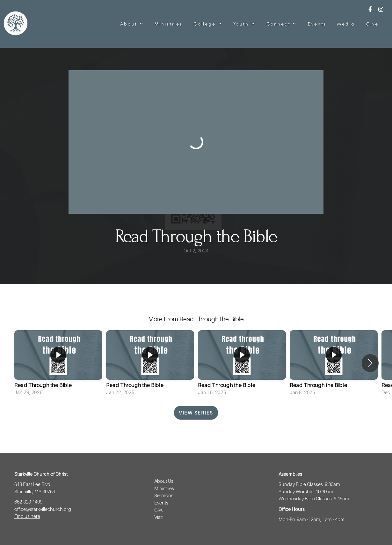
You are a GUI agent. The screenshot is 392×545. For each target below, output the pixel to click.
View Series (196, 413)
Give (372, 24)
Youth (244, 24)
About (132, 24)
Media (346, 24)
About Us (164, 481)
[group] (58, 363)
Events (317, 24)
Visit (159, 517)
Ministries (169, 24)
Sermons (164, 495)
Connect (282, 24)
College (208, 24)
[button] (370, 363)
